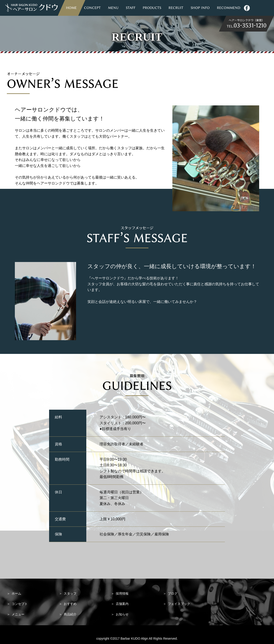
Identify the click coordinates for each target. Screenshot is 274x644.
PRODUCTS (152, 8)
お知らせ (120, 614)
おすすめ (68, 604)
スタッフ (68, 593)
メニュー (16, 614)
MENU (113, 8)
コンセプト (17, 604)
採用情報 (120, 593)
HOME (71, 8)
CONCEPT (92, 8)
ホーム (14, 593)
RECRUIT (176, 8)
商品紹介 (68, 614)
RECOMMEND (229, 8)
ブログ (170, 593)
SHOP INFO (200, 8)
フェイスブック (177, 604)
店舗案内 (120, 604)
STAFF (131, 8)
